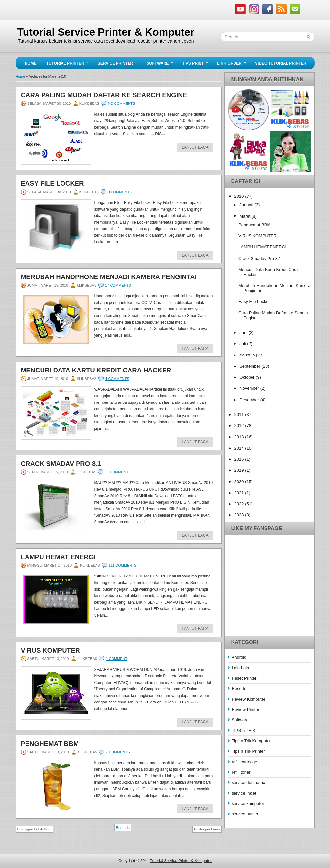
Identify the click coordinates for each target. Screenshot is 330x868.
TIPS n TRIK (244, 730)
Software (162, 61)
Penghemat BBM (50, 744)
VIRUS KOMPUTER (51, 650)
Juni (244, 332)
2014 (240, 448)
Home (31, 63)
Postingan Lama (207, 829)
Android (239, 657)
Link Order (234, 61)
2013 (240, 437)
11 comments (118, 472)
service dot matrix (249, 783)
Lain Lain (241, 668)
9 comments (120, 192)
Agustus (248, 355)
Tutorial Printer (70, 61)
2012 (240, 426)
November (250, 388)
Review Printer (246, 710)
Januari (247, 205)
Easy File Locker (52, 183)
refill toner (241, 772)
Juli (243, 344)
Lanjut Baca (195, 147)
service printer (245, 814)
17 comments (118, 285)
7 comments (118, 752)
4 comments (117, 379)
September (250, 366)
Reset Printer (244, 678)
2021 (240, 493)
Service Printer (120, 61)
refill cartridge (245, 762)
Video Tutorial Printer (281, 63)
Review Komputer (249, 699)
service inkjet (244, 793)
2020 (240, 482)
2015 (240, 459)
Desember (250, 400)
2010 (240, 196)
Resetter (240, 689)
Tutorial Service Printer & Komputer (106, 32)
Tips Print (197, 61)
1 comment (116, 659)
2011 (240, 414)
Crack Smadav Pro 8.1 (61, 464)
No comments (121, 103)
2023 (240, 515)
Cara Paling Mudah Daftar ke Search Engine (104, 95)
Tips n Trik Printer (248, 751)
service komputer (248, 804)
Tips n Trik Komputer (251, 741)
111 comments (123, 565)
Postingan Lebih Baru (35, 829)
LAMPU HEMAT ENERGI (58, 557)
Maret (245, 216)
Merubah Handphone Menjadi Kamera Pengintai (109, 277)
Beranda (123, 828)
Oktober (248, 377)
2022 (240, 504)
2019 (240, 470)
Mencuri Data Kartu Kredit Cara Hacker (96, 370)
